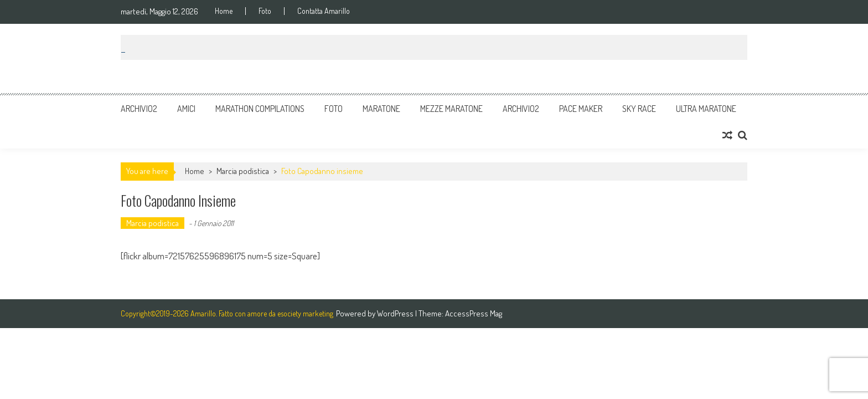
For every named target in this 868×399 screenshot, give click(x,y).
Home (224, 11)
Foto (265, 11)
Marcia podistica (243, 171)
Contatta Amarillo (324, 11)
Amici (186, 109)
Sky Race (639, 109)
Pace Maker (581, 109)
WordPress (396, 313)
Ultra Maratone (706, 109)
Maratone (381, 109)
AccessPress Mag (474, 313)
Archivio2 (139, 109)
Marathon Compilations (260, 109)
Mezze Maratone (451, 109)
